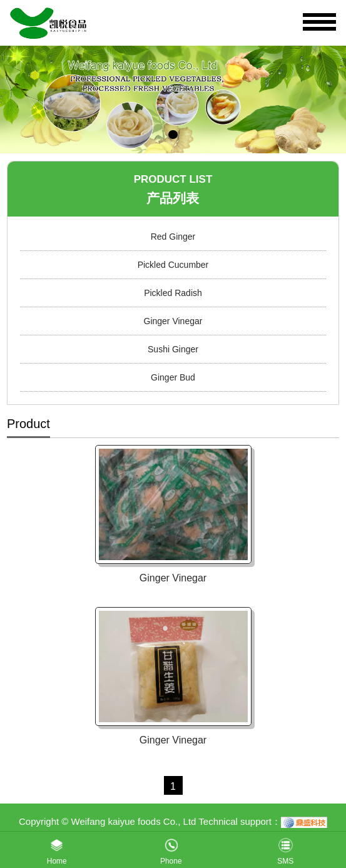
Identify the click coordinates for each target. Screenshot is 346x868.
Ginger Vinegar (173, 321)
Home (57, 849)
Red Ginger (173, 237)
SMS (285, 849)
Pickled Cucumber (173, 265)
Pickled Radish (173, 293)
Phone (171, 849)
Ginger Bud (173, 377)
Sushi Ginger (173, 349)
